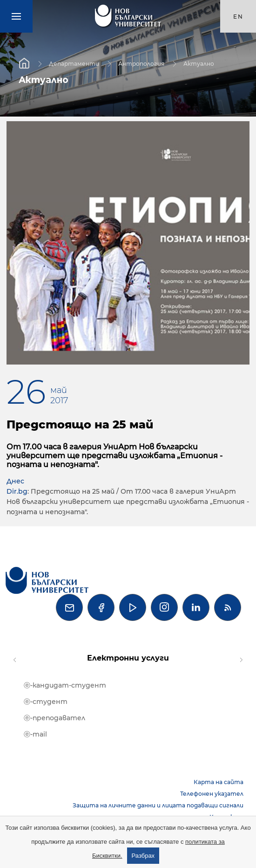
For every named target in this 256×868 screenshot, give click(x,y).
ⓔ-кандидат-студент (65, 685)
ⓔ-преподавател (54, 718)
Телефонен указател (212, 794)
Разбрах (143, 856)
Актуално (199, 63)
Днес (15, 481)
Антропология (141, 63)
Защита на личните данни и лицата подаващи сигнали (158, 805)
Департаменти (74, 63)
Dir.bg (17, 491)
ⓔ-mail (35, 734)
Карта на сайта (219, 782)
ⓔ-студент (46, 702)
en (238, 17)
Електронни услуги (128, 658)
